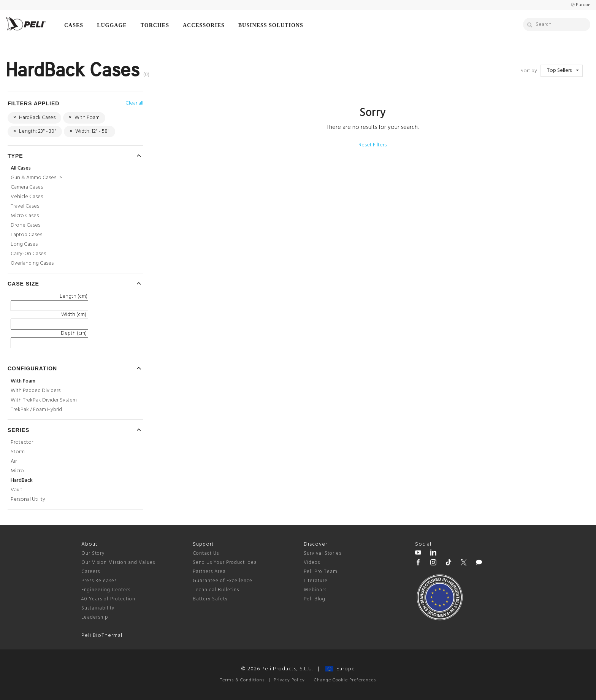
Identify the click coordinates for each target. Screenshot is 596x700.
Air (14, 461)
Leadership (95, 617)
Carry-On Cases (28, 254)
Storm (18, 452)
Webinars (315, 590)
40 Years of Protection (108, 599)
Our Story (93, 553)
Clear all (134, 103)
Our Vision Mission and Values (118, 563)
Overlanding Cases (32, 263)
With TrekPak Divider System (44, 400)
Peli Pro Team (321, 572)
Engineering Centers (106, 590)
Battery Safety (210, 599)
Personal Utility (28, 499)
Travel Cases (25, 206)
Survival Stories (323, 553)
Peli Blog (315, 599)
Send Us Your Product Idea (225, 563)
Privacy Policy (289, 680)
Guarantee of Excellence (223, 581)
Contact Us (206, 553)
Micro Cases (25, 216)
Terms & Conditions (242, 680)
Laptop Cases (26, 235)
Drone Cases (25, 225)
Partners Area (209, 572)
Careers (91, 572)
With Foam (23, 381)
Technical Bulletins (216, 590)
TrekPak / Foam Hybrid (36, 410)
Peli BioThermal (102, 636)
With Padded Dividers (36, 391)
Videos (312, 563)
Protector (22, 442)
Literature (316, 581)
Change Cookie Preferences (345, 680)
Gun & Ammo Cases (36, 178)
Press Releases (99, 581)
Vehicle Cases (27, 197)
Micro (17, 471)
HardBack (22, 480)
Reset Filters (372, 145)
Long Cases (24, 244)
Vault (17, 490)
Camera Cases (27, 187)
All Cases (21, 168)
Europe (340, 669)
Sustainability (98, 608)
